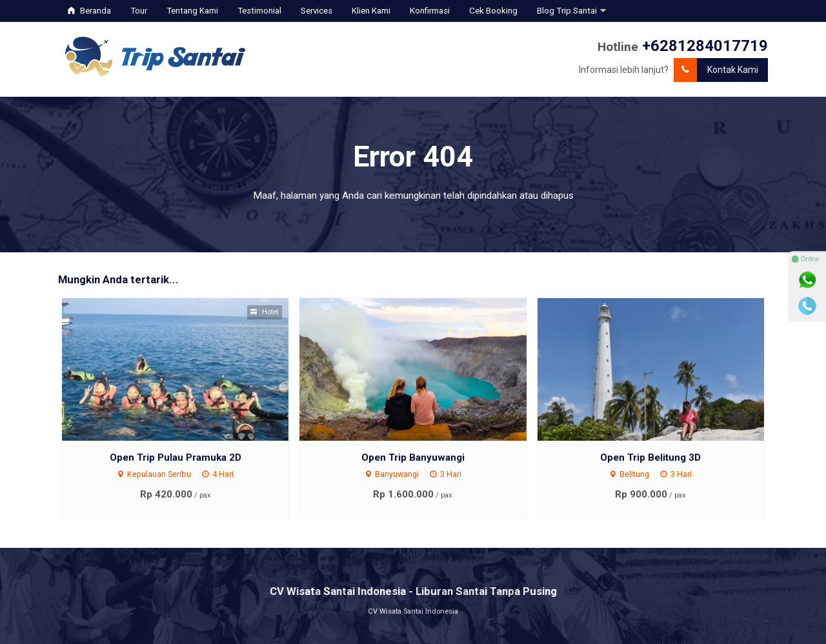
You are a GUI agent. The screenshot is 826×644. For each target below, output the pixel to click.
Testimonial (259, 11)
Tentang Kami (192, 11)
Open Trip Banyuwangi (413, 458)
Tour (139, 11)
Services (317, 11)
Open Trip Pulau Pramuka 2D (176, 458)
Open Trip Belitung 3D (650, 458)
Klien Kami (371, 11)
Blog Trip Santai (567, 11)
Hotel (265, 312)
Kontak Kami (716, 70)
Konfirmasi (430, 11)
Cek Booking (493, 11)
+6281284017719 (705, 46)
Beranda (89, 11)
